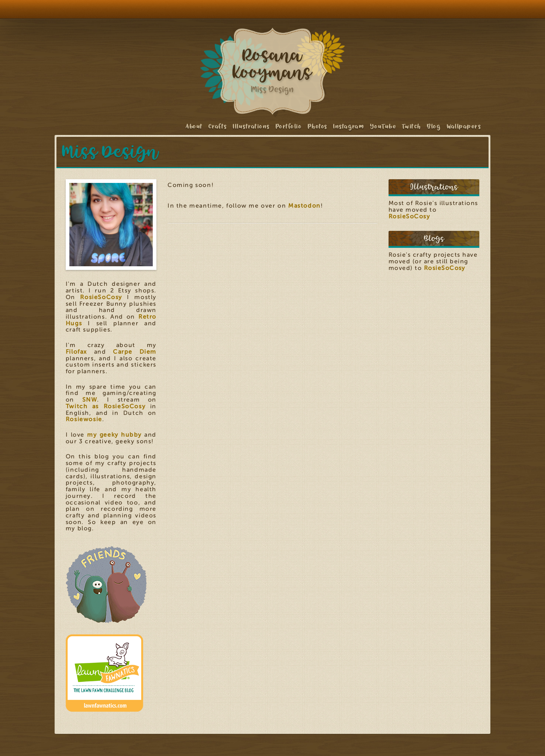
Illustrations (251, 126)
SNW (90, 400)
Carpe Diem (135, 352)
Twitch (412, 126)
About (194, 126)
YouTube (383, 126)
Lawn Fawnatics (106, 673)
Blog (434, 126)
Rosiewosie (84, 419)
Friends (106, 585)
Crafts (218, 126)
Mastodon (304, 206)
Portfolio (289, 126)
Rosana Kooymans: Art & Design (273, 71)
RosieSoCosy (101, 297)
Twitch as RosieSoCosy (106, 406)
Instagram (349, 126)
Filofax (76, 352)
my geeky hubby (114, 435)
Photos (318, 126)
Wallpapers (464, 126)
